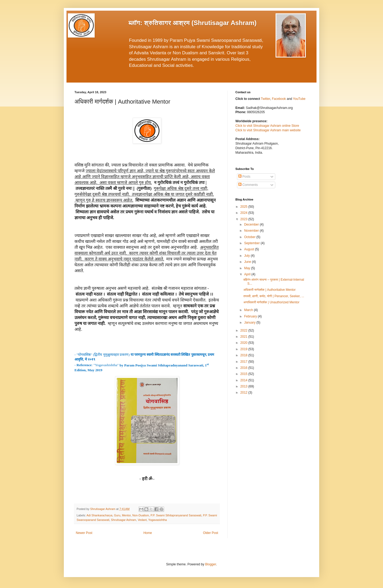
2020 (244, 343)
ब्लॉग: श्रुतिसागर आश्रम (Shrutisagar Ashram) (193, 23)
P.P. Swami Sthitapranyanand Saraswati (176, 515)
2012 (244, 393)
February (251, 316)
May (248, 268)
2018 (244, 355)
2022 (244, 330)
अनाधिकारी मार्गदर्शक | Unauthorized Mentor (271, 302)
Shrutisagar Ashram (124, 520)
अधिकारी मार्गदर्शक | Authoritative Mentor (270, 290)
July (247, 256)
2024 (244, 213)
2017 (244, 362)
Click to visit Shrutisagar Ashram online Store (267, 126)
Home (148, 533)
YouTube (299, 99)
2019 (244, 349)
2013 (244, 386)
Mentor (126, 515)
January (250, 322)
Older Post (211, 533)
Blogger (211, 564)
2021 (244, 337)
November (252, 231)
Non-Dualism (141, 515)
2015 (244, 374)
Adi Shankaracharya (99, 515)
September (252, 243)
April (248, 274)
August (250, 249)
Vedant (142, 520)
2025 (244, 207)
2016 (244, 368)
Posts (244, 177)
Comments (248, 185)
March (249, 310)
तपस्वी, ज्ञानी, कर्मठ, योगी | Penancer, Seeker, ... (274, 296)
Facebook (279, 99)
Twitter (266, 99)
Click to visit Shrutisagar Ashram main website (268, 130)
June (248, 262)
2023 (244, 219)
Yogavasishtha (157, 520)
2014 (244, 380)
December (252, 224)
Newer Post (84, 533)
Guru (117, 515)
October (250, 237)
